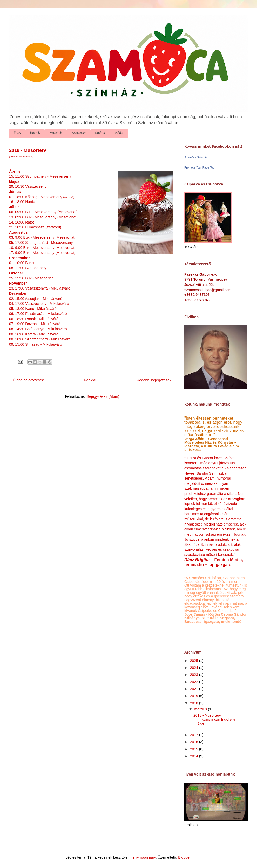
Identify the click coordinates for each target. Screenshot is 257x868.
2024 (195, 668)
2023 (195, 675)
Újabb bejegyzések (28, 380)
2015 (195, 749)
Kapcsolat (79, 133)
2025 (195, 661)
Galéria (100, 133)
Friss (17, 133)
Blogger (184, 857)
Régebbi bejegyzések (154, 380)
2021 (195, 689)
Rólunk (35, 133)
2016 (195, 742)
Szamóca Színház (196, 157)
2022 (195, 682)
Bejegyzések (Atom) (103, 396)
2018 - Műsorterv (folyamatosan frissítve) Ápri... (214, 720)
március (201, 709)
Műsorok (56, 133)
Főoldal (90, 380)
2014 (195, 756)
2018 (195, 703)
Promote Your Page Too (199, 167)
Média (119, 133)
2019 (195, 696)
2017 (195, 735)
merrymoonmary (143, 857)
